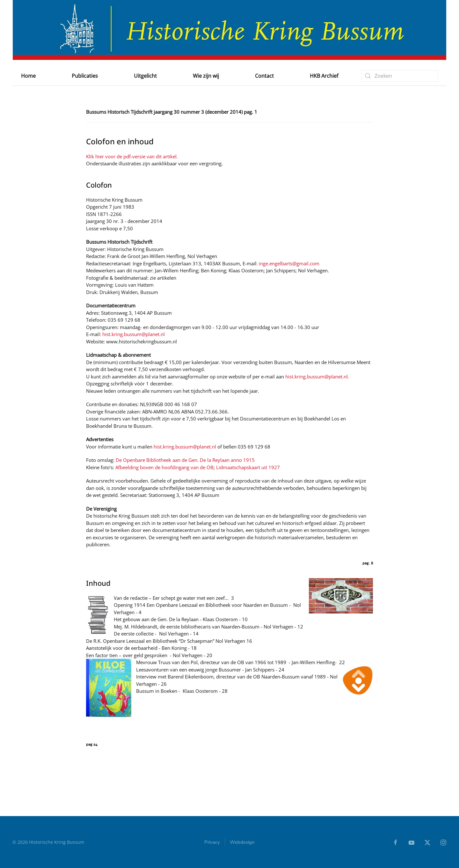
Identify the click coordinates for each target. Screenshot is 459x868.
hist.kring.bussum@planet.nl (134, 334)
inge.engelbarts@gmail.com (289, 263)
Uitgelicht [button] (145, 76)
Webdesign (242, 843)
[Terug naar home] (229, 30)
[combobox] (400, 76)
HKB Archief (324, 76)
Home (28, 76)
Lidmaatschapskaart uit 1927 (248, 467)
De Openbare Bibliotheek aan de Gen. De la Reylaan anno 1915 (185, 460)
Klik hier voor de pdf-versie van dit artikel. (132, 156)
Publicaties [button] (85, 76)
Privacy (212, 843)
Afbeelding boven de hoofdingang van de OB (164, 467)
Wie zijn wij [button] (206, 76)
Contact (264, 76)
